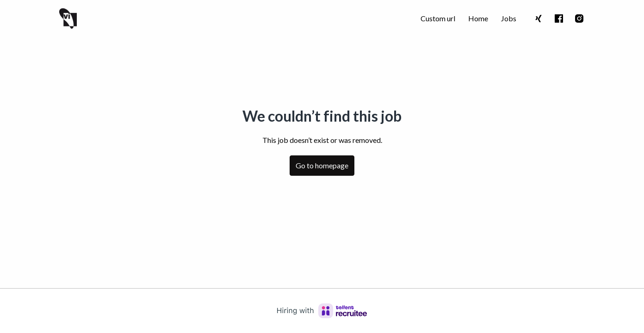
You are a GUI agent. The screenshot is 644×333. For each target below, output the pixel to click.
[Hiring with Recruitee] (322, 311)
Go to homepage (322, 165)
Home (478, 18)
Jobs (509, 18)
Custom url (438, 18)
